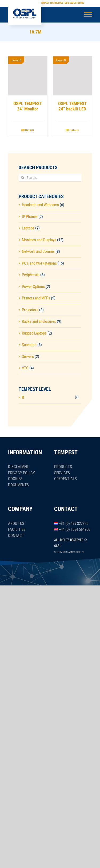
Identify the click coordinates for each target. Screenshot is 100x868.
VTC (25, 368)
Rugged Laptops (34, 333)
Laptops (28, 228)
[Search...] (50, 178)
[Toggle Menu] (88, 14)
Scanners (29, 345)
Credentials (65, 479)
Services (62, 473)
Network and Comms (38, 251)
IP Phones (30, 217)
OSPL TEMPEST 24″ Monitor (28, 106)
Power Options (33, 287)
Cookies (15, 479)
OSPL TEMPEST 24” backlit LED (72, 106)
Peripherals (31, 275)
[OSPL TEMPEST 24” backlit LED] (73, 76)
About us (16, 524)
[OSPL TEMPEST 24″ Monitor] (28, 76)
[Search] (23, 178)
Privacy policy (21, 473)
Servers (28, 357)
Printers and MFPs (36, 298)
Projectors (30, 310)
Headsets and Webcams (40, 205)
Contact (16, 536)
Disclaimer (18, 467)
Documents (18, 485)
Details (30, 130)
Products (63, 467)
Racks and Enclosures (39, 321)
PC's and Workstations (39, 263)
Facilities (17, 529)
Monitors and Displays (39, 240)
